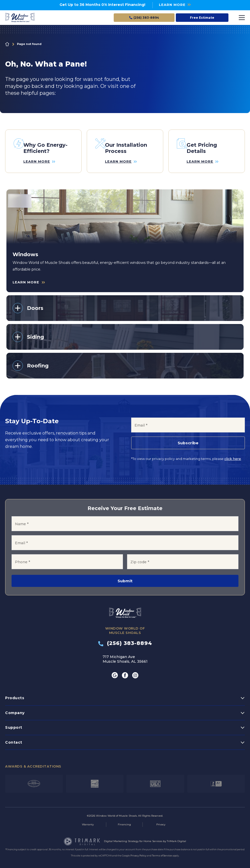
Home (7, 44)
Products (15, 694)
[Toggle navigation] (242, 18)
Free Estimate (202, 18)
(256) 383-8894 (125, 639)
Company (15, 709)
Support (14, 724)
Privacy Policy (138, 851)
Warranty (88, 820)
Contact (14, 738)
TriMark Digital (176, 837)
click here (233, 455)
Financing (124, 820)
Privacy (161, 820)
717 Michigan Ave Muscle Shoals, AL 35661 (125, 655)
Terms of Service (162, 851)
